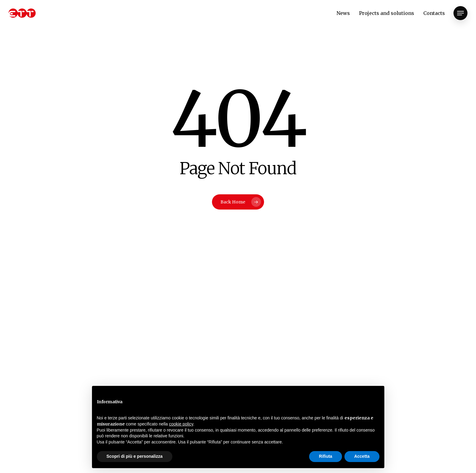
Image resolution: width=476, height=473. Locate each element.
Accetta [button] (362, 456)
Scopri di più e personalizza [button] (135, 456)
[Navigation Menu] (460, 13)
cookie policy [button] (181, 424)
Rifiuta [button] (326, 456)
